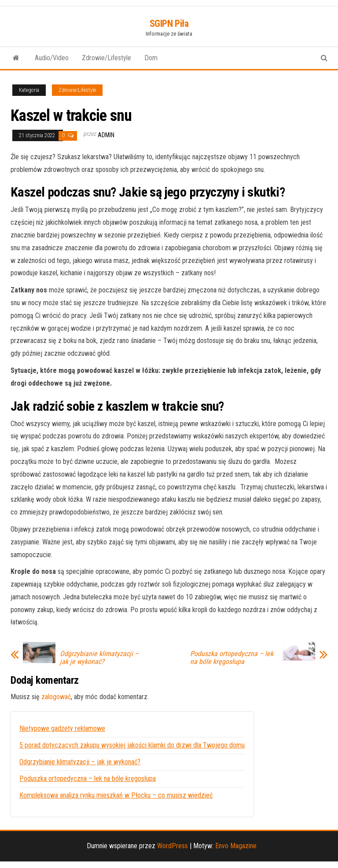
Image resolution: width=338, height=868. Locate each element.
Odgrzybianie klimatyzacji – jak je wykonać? (99, 658)
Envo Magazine (236, 846)
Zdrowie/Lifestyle (107, 58)
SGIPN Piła (169, 24)
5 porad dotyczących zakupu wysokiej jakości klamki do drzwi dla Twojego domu (132, 745)
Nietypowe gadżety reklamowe (62, 728)
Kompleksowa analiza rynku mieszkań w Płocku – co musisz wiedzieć (116, 795)
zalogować (56, 697)
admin (106, 135)
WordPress (173, 846)
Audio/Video (52, 58)
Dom (151, 58)
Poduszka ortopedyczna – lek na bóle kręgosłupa (232, 658)
